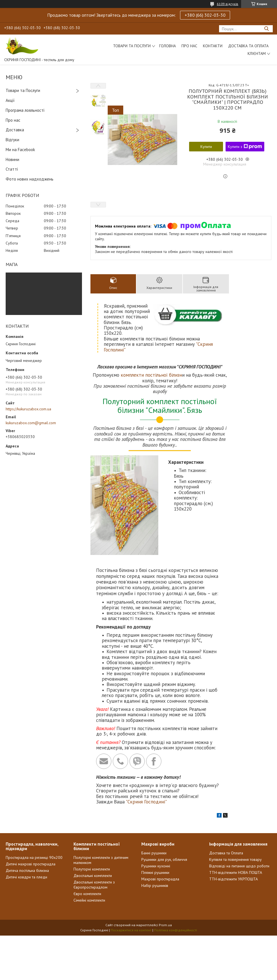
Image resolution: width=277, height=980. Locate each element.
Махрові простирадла (160, 879)
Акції (10, 100)
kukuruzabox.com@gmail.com (31, 423)
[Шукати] (266, 29)
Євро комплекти (87, 894)
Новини (12, 159)
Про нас (189, 46)
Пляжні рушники (155, 872)
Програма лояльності (25, 110)
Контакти (213, 46)
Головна (167, 46)
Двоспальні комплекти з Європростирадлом (94, 885)
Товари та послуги (132, 46)
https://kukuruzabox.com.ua (28, 409)
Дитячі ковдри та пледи (26, 877)
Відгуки (12, 140)
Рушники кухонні (156, 866)
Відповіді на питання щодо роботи (239, 866)
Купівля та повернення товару (235, 859)
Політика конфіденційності (176, 930)
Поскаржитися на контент (131, 930)
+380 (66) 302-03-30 (205, 15)
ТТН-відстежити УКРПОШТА (233, 879)
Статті (12, 169)
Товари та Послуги (23, 90)
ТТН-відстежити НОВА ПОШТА (236, 872)
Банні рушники (154, 853)
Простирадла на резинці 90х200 (34, 857)
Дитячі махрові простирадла (31, 864)
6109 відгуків (228, 4)
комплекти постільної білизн (151, 375)
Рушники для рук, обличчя (164, 859)
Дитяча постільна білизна (27, 870)
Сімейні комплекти (89, 900)
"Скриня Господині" (146, 802)
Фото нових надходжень (30, 179)
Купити (206, 147)
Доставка (15, 130)
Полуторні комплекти (92, 869)
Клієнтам (257, 53)
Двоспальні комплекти (93, 876)
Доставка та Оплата (248, 46)
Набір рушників (155, 885)
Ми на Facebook (20, 150)
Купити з (245, 147)
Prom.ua (165, 925)
